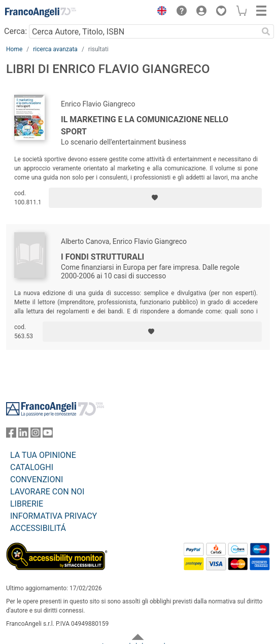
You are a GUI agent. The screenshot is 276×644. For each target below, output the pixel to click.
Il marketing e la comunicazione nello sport (145, 126)
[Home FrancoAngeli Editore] (41, 12)
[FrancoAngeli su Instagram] (36, 435)
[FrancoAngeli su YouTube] (48, 435)
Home (14, 49)
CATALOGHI (32, 467)
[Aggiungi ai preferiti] (155, 198)
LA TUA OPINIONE (43, 455)
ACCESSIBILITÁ (38, 528)
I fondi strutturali (102, 257)
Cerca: (15, 31)
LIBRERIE (27, 504)
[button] (159, 12)
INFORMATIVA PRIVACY (54, 516)
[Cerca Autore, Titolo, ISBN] (143, 31)
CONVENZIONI (37, 479)
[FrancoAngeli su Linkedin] (23, 435)
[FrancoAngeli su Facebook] (11, 435)
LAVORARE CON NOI (47, 492)
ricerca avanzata (55, 49)
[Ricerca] (266, 31)
